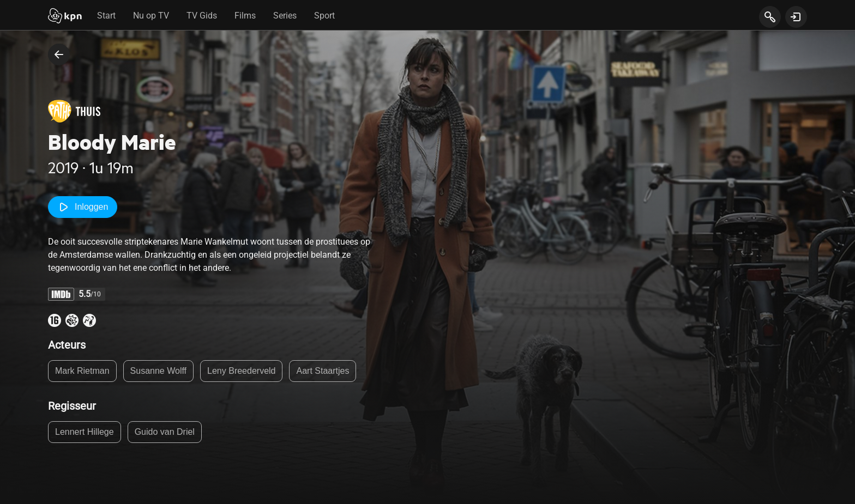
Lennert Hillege (85, 432)
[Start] (65, 17)
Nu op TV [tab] (151, 16)
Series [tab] (285, 16)
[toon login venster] (796, 17)
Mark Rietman (82, 371)
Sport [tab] (324, 16)
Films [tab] (245, 16)
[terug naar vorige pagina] (59, 54)
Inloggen (83, 207)
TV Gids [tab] (202, 16)
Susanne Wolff (158, 371)
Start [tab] (106, 16)
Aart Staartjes (323, 371)
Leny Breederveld (241, 371)
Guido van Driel (165, 432)
